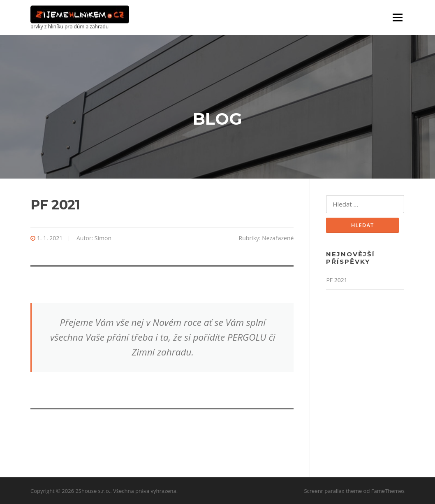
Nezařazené (278, 238)
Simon (103, 238)
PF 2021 (337, 280)
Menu (397, 17)
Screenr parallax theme (333, 491)
